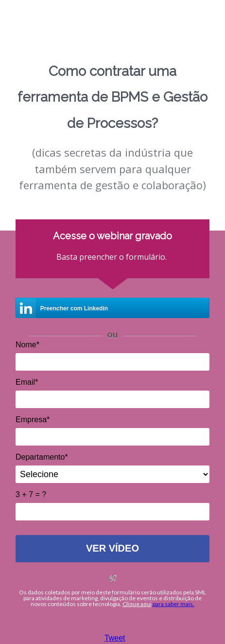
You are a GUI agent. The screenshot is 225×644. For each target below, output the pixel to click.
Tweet (115, 638)
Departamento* (42, 457)
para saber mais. (173, 604)
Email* (27, 382)
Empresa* (33, 420)
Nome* (27, 345)
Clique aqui (137, 604)
